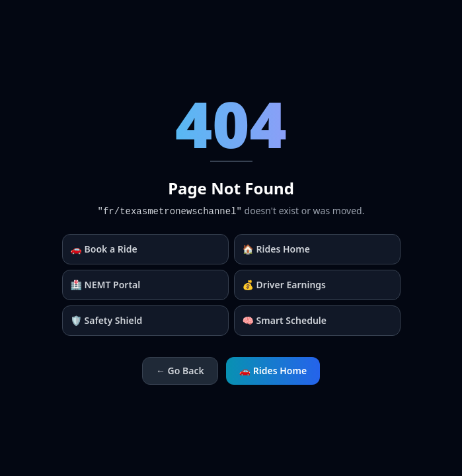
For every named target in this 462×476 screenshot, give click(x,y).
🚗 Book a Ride (104, 249)
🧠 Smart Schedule (285, 320)
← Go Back (180, 371)
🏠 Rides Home (276, 249)
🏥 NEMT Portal (106, 285)
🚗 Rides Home (273, 371)
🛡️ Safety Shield (107, 320)
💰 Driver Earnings (285, 285)
